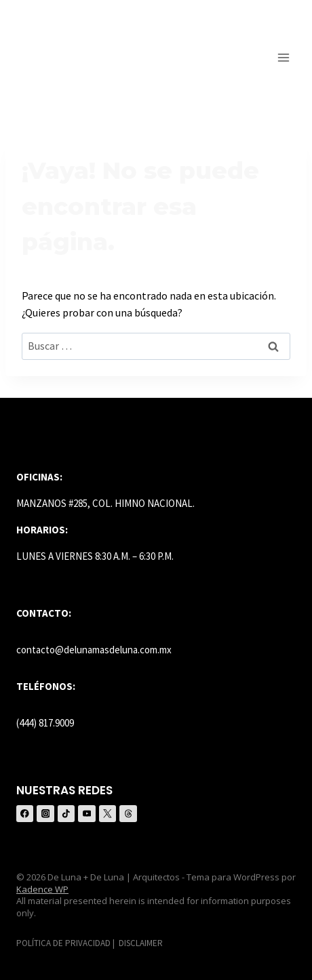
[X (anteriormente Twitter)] (108, 814)
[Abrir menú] (283, 57)
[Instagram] (45, 814)
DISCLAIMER (141, 943)
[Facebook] (25, 814)
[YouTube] (86, 814)
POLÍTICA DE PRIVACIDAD (63, 943)
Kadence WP (42, 889)
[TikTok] (66, 814)
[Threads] (128, 814)
